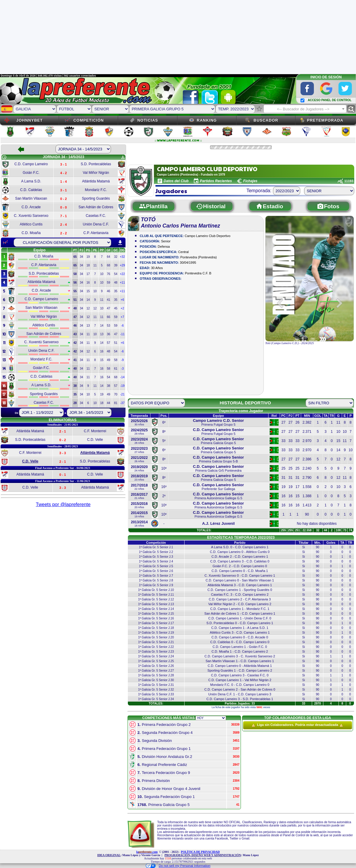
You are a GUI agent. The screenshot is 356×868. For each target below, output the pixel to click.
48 (116, 283)
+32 (122, 257)
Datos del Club (176, 181)
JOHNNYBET (30, 120)
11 (95, 265)
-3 (122, 369)
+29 (122, 265)
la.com (147, 852)
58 (116, 360)
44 (108, 403)
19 (88, 257)
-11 (122, 334)
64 (108, 257)
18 (88, 265)
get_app (123, 157)
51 (116, 343)
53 (108, 326)
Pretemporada (325, 120)
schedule (4, 157)
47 (108, 308)
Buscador (266, 120)
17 (88, 274)
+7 (122, 317)
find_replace (351, 109)
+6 (122, 300)
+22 (122, 274)
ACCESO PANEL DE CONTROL (329, 100)
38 (108, 386)
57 (108, 343)
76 (108, 274)
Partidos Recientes (216, 181)
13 (88, 326)
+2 (122, 308)
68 (108, 265)
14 (88, 300)
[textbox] (305, 109)
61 (116, 369)
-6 (122, 326)
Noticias (148, 120)
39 (116, 265)
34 (81, 257)
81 (116, 403)
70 (116, 394)
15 (88, 291)
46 (108, 291)
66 (108, 317)
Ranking (207, 120)
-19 (122, 386)
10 (102, 274)
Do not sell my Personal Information (178, 866)
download (120, 243)
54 (116, 274)
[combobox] (305, 109)
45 (116, 308)
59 (108, 283)
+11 (122, 283)
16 (88, 283)
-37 (122, 403)
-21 (122, 394)
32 (116, 257)
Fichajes (250, 181)
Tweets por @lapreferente (63, 504)
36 (108, 334)
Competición (89, 120)
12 (88, 308)
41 (108, 300)
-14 (122, 377)
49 (108, 360)
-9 (122, 360)
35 (116, 291)
